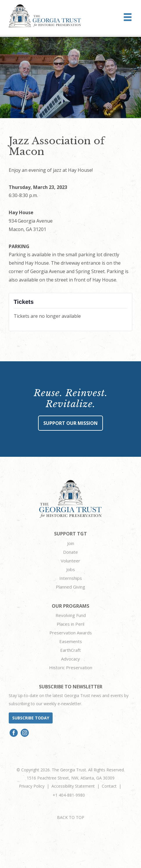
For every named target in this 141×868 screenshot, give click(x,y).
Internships (71, 578)
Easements (71, 641)
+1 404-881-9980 (69, 795)
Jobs (71, 569)
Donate (70, 552)
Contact (109, 786)
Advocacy (70, 659)
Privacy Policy (32, 786)
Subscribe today (31, 718)
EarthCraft (70, 650)
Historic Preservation (71, 667)
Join (71, 543)
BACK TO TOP (71, 817)
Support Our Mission (70, 423)
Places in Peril (70, 624)
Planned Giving (70, 587)
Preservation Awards (71, 633)
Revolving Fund (71, 615)
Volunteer (70, 561)
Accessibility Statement (73, 786)
